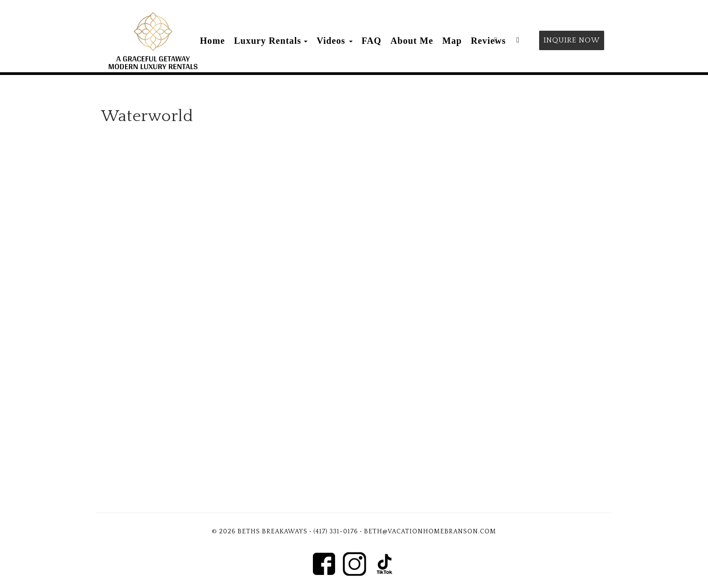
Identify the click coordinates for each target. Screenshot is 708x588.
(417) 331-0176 (336, 532)
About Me (412, 41)
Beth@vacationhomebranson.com (430, 532)
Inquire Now (572, 40)
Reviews (489, 41)
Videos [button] (335, 41)
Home (213, 41)
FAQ (372, 41)
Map (452, 41)
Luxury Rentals (268, 41)
